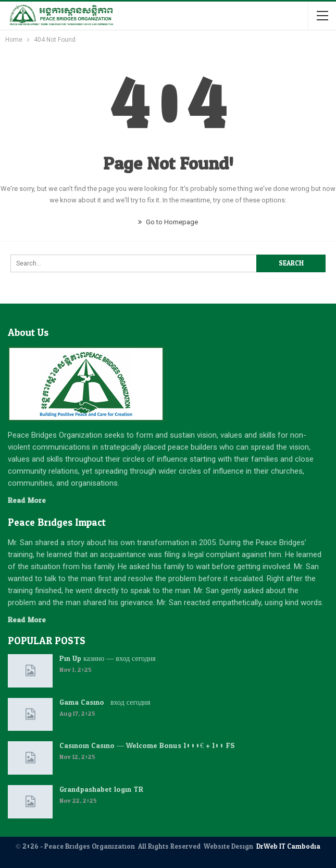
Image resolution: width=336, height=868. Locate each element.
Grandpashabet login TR (101, 789)
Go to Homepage (168, 222)
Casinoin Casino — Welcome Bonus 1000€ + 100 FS (147, 746)
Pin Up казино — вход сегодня (108, 659)
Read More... (29, 501)
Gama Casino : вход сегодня (105, 702)
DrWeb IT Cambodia (288, 847)
